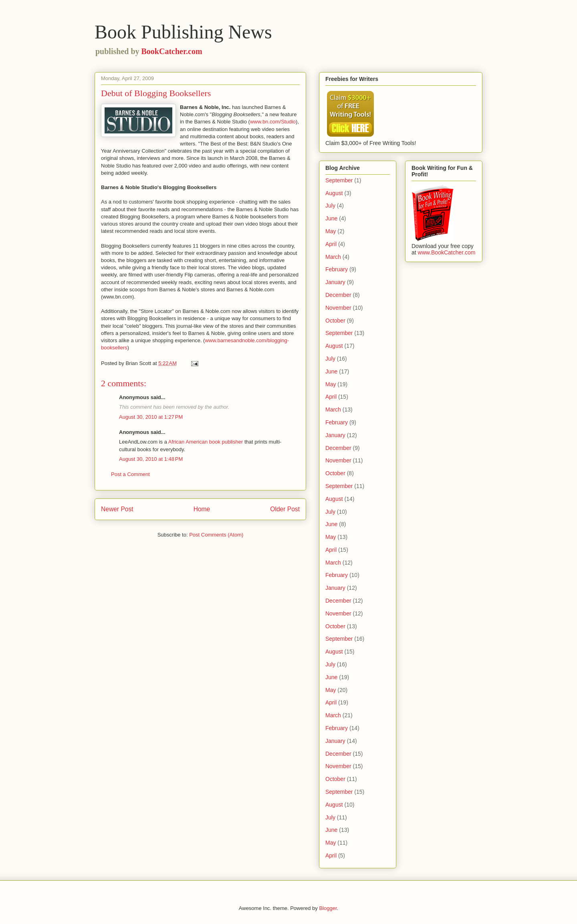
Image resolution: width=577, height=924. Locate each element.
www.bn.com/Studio (273, 122)
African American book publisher (206, 442)
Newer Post (117, 509)
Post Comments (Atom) (216, 535)
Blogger (328, 908)
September (339, 180)
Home (202, 509)
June (331, 218)
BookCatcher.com (172, 51)
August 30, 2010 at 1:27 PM (151, 417)
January (335, 282)
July (330, 206)
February (337, 269)
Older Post (285, 509)
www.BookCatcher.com (447, 252)
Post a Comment (130, 474)
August (334, 193)
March (333, 257)
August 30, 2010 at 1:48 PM (151, 459)
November (338, 308)
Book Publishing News (183, 32)
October (335, 321)
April (331, 244)
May (331, 231)
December (338, 295)
